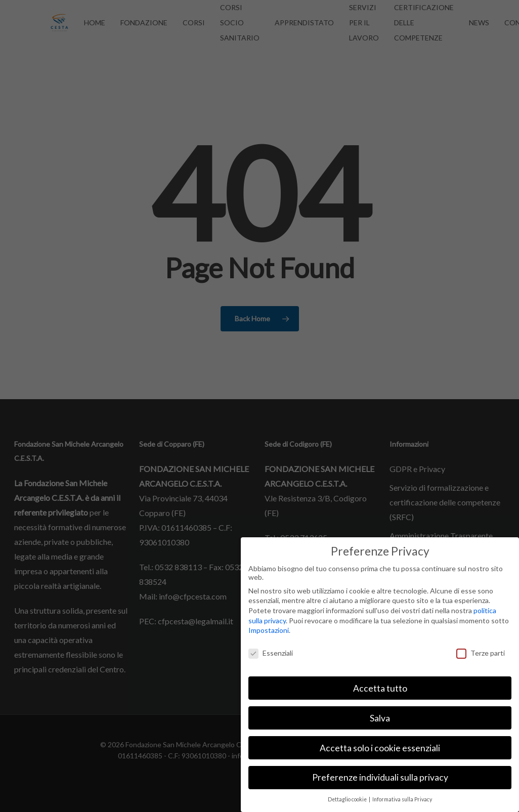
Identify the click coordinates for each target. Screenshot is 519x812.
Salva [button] (380, 718)
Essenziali (271, 653)
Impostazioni (269, 630)
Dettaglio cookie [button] (348, 799)
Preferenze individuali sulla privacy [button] (380, 777)
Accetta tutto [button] (380, 688)
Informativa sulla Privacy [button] (402, 799)
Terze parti (481, 653)
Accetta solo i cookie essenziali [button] (380, 748)
